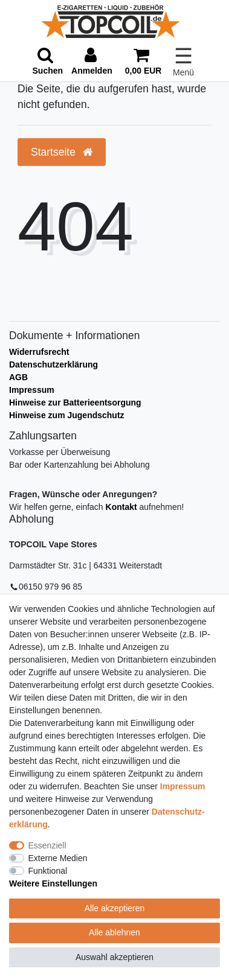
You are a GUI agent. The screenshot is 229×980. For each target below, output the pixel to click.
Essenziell (47, 845)
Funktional (48, 871)
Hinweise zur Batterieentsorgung (75, 402)
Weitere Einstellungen (53, 883)
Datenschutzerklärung (53, 364)
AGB (18, 377)
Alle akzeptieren (115, 908)
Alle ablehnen (114, 932)
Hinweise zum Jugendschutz (67, 415)
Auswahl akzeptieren (114, 957)
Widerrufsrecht (39, 352)
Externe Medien (58, 858)
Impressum (32, 390)
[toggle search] (48, 62)
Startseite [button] (62, 152)
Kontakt (121, 507)
